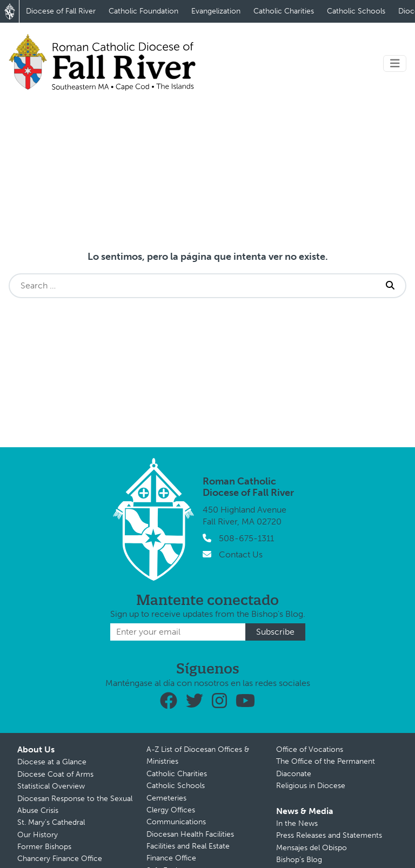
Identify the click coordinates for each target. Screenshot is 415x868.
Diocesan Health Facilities (190, 834)
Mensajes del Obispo (312, 848)
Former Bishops (44, 847)
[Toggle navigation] (395, 63)
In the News (297, 823)
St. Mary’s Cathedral (51, 822)
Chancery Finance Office (60, 859)
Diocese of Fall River (61, 11)
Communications (176, 822)
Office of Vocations (310, 749)
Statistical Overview (51, 786)
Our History (38, 835)
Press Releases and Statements (329, 835)
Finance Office (171, 858)
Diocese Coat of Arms (55, 774)
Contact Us (241, 554)
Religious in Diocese (311, 786)
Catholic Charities (284, 11)
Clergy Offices (171, 810)
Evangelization (216, 11)
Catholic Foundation (143, 11)
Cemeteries (166, 798)
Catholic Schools (356, 11)
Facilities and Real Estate (188, 846)
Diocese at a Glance (52, 762)
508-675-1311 (246, 538)
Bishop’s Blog (299, 860)
